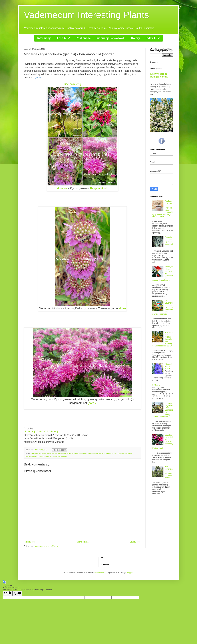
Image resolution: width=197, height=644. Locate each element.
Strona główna (83, 542)
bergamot (42, 453)
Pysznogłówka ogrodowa (123, 453)
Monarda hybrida (85, 453)
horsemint (67, 453)
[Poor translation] (17, 593)
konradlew (99, 573)
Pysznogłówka (107, 453)
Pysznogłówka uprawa (59, 456)
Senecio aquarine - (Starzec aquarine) (169, 241)
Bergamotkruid (99, 188)
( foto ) (92, 403)
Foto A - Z (156, 385)
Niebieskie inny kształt (169, 366)
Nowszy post (30, 542)
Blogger (130, 573)
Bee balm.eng (72, 84)
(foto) (123, 308)
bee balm (34, 453)
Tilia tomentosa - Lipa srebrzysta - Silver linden (169, 472)
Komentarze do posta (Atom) (46, 546)
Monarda (62, 188)
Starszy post (135, 542)
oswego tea (97, 453)
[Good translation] (8, 593)
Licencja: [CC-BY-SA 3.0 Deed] (41, 432)
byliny (60, 453)
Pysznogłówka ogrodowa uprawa (37, 456)
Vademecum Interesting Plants (86, 15)
